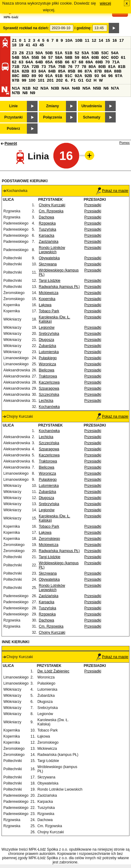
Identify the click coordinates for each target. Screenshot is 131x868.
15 (108, 40)
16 (115, 40)
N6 (106, 88)
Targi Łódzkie (50, 281)
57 (51, 57)
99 (24, 80)
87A (88, 71)
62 (14, 62)
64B (39, 62)
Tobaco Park (49, 311)
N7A (115, 88)
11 (87, 40)
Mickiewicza (49, 293)
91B (59, 76)
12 (94, 40)
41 (28, 45)
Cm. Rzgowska (51, 211)
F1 (73, 80)
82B (25, 71)
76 (70, 67)
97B (16, 80)
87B (98, 71)
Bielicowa (47, 370)
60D (115, 57)
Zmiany (53, 106)
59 (77, 57)
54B (16, 57)
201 (50, 80)
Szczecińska (49, 395)
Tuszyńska (47, 229)
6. (67, 80)
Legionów (47, 328)
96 (110, 76)
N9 (33, 93)
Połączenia (53, 117)
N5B (97, 88)
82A (16, 71)
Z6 (21, 53)
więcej (106, 3)
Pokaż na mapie (112, 191)
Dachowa (46, 217)
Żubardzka (47, 346)
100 (32, 80)
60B (95, 57)
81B (122, 67)
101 (41, 80)
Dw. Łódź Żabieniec (53, 671)
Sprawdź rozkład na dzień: (26, 28)
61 (123, 57)
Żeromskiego (49, 539)
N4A (65, 88)
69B (99, 62)
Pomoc (125, 143)
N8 (25, 93)
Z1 (14, 40)
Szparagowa (49, 388)
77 (77, 67)
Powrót (11, 143)
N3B (55, 88)
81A (112, 67)
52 (77, 53)
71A (116, 62)
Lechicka (46, 401)
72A (25, 67)
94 (104, 76)
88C (16, 76)
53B (95, 53)
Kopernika (47, 299)
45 (42, 45)
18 (14, 45)
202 (60, 80)
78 (84, 67)
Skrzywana (48, 264)
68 (81, 62)
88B (118, 71)
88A (108, 71)
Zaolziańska (49, 242)
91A (49, 76)
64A (29, 62)
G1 (81, 80)
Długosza (46, 340)
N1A (16, 88)
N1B (26, 88)
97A (119, 76)
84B (52, 71)
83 (34, 71)
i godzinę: (83, 28)
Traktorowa (48, 376)
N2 (36, 88)
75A (52, 67)
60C (105, 57)
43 (35, 45)
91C (69, 76)
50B (49, 53)
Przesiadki (93, 205)
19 (21, 45)
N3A (45, 88)
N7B (16, 93)
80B (102, 67)
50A (39, 53)
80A (92, 67)
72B (35, 67)
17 (121, 40)
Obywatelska (49, 258)
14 (101, 40)
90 (41, 76)
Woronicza (47, 364)
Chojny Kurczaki (52, 205)
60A (85, 57)
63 (21, 62)
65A (49, 62)
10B (79, 40)
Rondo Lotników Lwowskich (52, 250)
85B (71, 71)
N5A (87, 88)
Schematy (92, 117)
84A (42, 71)
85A (62, 71)
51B (69, 53)
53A (85, 53)
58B (69, 57)
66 (67, 62)
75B (62, 67)
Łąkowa (45, 305)
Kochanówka (49, 407)
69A (89, 62)
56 (44, 57)
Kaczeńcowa (49, 382)
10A (69, 40)
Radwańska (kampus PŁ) (59, 287)
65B (59, 62)
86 (80, 71)
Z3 (14, 53)
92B (88, 76)
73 (44, 67)
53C (105, 53)
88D (25, 76)
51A (59, 53)
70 (108, 62)
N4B (76, 88)
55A (25, 57)
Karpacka (47, 236)
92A (78, 76)
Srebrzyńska (49, 334)
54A (115, 53)
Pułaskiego (48, 358)
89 (34, 76)
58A (59, 57)
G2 (89, 80)
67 (74, 62)
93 (97, 76)
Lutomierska (49, 352)
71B (16, 67)
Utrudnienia (92, 106)
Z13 (30, 53)
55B (35, 57)
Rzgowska (47, 223)
